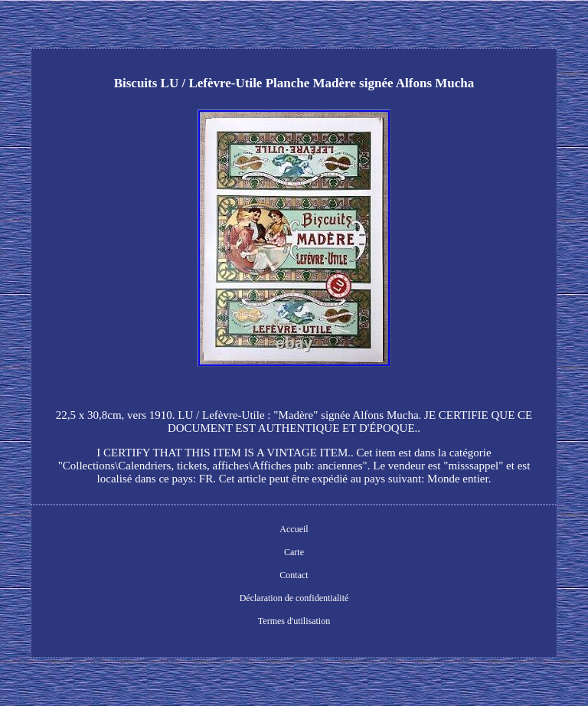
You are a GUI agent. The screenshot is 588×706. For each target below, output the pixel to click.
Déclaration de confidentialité (294, 598)
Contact (294, 575)
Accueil (294, 529)
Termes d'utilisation (294, 621)
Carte (294, 552)
